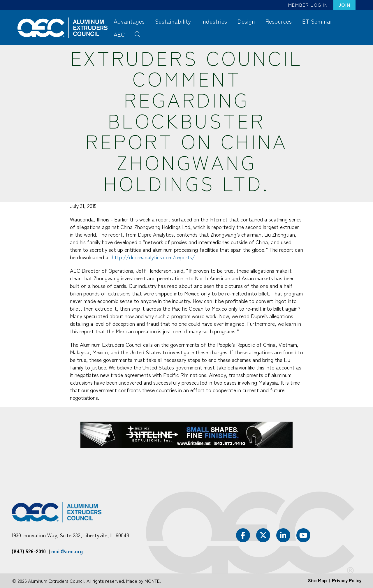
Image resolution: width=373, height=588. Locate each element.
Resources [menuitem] (279, 21)
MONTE (152, 581)
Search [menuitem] (137, 34)
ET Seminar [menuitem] (317, 21)
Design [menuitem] (246, 21)
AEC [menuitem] (119, 34)
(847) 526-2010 (29, 551)
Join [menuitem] (344, 5)
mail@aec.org (67, 551)
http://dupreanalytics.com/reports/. (154, 257)
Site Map (317, 580)
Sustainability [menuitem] (173, 21)
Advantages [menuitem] (129, 21)
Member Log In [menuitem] (308, 5)
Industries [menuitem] (214, 21)
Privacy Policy (347, 580)
